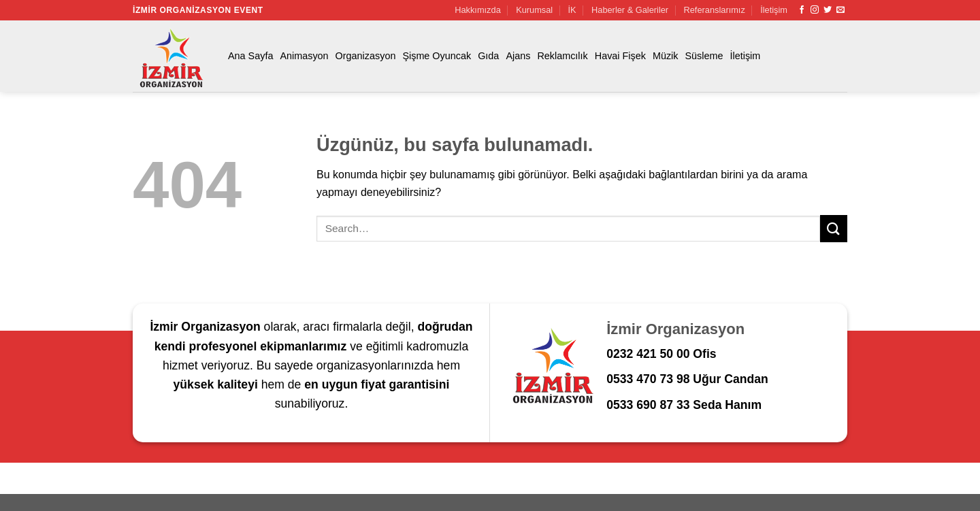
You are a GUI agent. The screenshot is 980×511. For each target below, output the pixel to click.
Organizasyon (366, 56)
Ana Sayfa (250, 56)
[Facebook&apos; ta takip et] (802, 10)
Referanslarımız (715, 10)
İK (572, 10)
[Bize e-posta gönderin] (840, 10)
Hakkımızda (478, 10)
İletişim (774, 10)
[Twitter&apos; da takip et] (828, 10)
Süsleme (704, 56)
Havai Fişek (620, 56)
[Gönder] (834, 228)
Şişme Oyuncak (437, 56)
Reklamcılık (562, 56)
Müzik (666, 56)
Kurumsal (534, 10)
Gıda (488, 56)
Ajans (518, 56)
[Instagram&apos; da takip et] (815, 10)
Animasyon (304, 56)
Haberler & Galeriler (630, 10)
